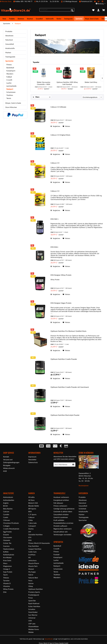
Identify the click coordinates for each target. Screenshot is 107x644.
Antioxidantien (9, 500)
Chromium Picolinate (11, 523)
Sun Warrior (33, 615)
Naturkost (9, 40)
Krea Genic (7, 560)
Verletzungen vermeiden (62, 535)
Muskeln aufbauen (60, 526)
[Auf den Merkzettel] (66, 126)
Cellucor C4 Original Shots (60, 135)
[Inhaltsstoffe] (50, 19)
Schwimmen (11, 92)
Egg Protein (7, 532)
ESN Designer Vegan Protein (61, 303)
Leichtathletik (11, 86)
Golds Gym (32, 552)
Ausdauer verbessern (61, 497)
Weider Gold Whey (91, 82)
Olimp (31, 586)
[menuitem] (53, 1)
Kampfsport (11, 71)
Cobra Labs (32, 523)
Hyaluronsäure (9, 549)
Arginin (6, 503)
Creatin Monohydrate (11, 529)
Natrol (31, 575)
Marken (8, 52)
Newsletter (32, 459)
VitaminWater (33, 626)
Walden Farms (34, 629)
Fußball (9, 77)
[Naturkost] (30, 19)
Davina (31, 529)
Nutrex (31, 583)
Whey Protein (8, 589)
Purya (30, 598)
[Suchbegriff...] (57, 10)
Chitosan (6, 520)
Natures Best (33, 578)
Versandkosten (49, 639)
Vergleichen (55, 126)
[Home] (4, 19)
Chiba (30, 520)
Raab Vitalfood (34, 603)
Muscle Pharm (34, 563)
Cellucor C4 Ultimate (58, 107)
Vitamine (6, 586)
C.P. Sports (32, 514)
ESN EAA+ (54, 247)
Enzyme (6, 535)
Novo (30, 580)
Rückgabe (7, 465)
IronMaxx (32, 555)
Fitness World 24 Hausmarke (39, 543)
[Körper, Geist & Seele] (92, 19)
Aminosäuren (8, 497)
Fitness (9, 64)
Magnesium (7, 566)
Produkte (9, 31)
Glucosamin (8, 537)
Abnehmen (9, 36)
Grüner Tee (7, 543)
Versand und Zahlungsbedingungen (11, 461)
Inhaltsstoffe (10, 48)
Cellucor (31, 517)
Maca (5, 563)
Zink (5, 592)
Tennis (9, 98)
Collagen (6, 526)
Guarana (6, 546)
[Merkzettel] (93, 10)
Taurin (5, 575)
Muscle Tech (33, 566)
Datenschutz (33, 462)
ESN (30, 540)
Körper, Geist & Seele (13, 103)
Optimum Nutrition (35, 589)
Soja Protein (8, 572)
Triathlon (10, 95)
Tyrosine (6, 580)
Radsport (10, 89)
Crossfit (9, 80)
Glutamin (7, 540)
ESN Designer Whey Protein (61, 275)
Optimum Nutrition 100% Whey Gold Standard (67, 83)
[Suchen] (72, 10)
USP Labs (32, 624)
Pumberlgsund (34, 595)
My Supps (32, 572)
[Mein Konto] (98, 10)
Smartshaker (33, 612)
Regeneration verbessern (63, 529)
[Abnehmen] (21, 19)
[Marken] (59, 19)
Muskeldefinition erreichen (63, 523)
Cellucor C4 (55, 163)
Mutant (31, 569)
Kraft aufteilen (59, 520)
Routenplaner (84, 485)
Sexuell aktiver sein (61, 532)
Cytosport (32, 526)
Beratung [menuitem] (100, 4)
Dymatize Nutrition (35, 535)
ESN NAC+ (55, 219)
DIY (30, 532)
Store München (11, 107)
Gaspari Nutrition (35, 549)
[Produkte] (12, 19)
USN (30, 621)
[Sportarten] (79, 19)
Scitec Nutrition (34, 606)
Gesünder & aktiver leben (63, 511)
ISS (29, 557)
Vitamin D (7, 583)
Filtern (36, 97)
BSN (30, 511)
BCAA (5, 506)
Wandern (10, 74)
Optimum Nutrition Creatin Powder (64, 359)
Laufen (9, 83)
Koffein (6, 552)
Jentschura (32, 560)
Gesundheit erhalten (61, 514)
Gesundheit (10, 44)
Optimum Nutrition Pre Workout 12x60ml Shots (68, 331)
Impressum (32, 457)
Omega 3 (6, 569)
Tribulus (6, 578)
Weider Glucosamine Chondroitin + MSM (44, 83)
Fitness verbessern (60, 506)
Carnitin (6, 514)
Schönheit (82, 509)
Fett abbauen (58, 503)
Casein (6, 517)
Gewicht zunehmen (61, 517)
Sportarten (9, 61)
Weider (31, 632)
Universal (32, 618)
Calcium (6, 511)
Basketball (10, 68)
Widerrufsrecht (9, 468)
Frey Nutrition (34, 546)
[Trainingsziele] (68, 19)
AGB (5, 471)
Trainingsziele (10, 57)
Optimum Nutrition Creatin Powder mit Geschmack (70, 387)
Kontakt (6, 457)
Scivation (32, 609)
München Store (6, 1)
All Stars (31, 500)
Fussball (56, 554)
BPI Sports (32, 509)
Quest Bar (32, 601)
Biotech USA (33, 503)
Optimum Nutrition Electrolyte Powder (65, 415)
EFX (30, 537)
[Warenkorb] (104, 10)
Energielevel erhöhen (61, 500)
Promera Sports (34, 592)
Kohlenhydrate (9, 555)
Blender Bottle (34, 506)
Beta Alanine (8, 509)
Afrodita (31, 497)
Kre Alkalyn (7, 557)
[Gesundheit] (39, 19)
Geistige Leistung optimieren (64, 509)
